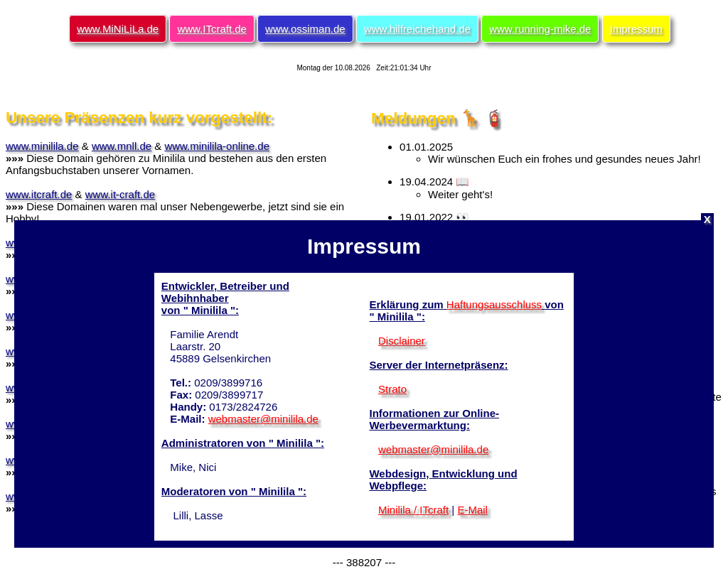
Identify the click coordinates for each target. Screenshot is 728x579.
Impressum (636, 29)
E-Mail (472, 510)
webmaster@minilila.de (263, 419)
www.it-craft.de (120, 194)
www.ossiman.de (305, 29)
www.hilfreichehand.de (417, 29)
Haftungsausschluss (494, 304)
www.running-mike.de (540, 29)
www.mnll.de (122, 146)
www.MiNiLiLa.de (118, 29)
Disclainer (402, 341)
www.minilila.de (42, 146)
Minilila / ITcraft (413, 510)
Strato (392, 389)
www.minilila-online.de (217, 146)
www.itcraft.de (39, 194)
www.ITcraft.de (212, 29)
